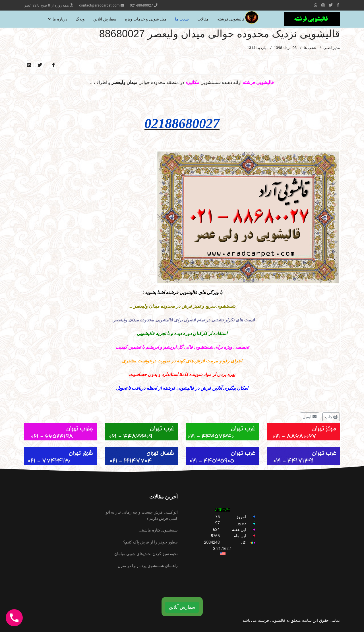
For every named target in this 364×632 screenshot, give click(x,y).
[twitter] (331, 5)
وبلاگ (80, 19)
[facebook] (338, 5)
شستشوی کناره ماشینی (158, 530)
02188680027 (182, 123)
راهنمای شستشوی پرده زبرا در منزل (148, 566)
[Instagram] (323, 5)
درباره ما (60, 19)
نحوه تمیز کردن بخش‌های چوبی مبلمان (146, 554)
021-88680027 (141, 5)
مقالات (203, 19)
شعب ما (182, 19)
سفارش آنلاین (105, 19)
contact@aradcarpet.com (99, 5)
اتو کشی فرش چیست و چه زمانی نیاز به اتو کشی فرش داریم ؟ (142, 515)
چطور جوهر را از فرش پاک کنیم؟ (150, 542)
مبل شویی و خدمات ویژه (146, 19)
